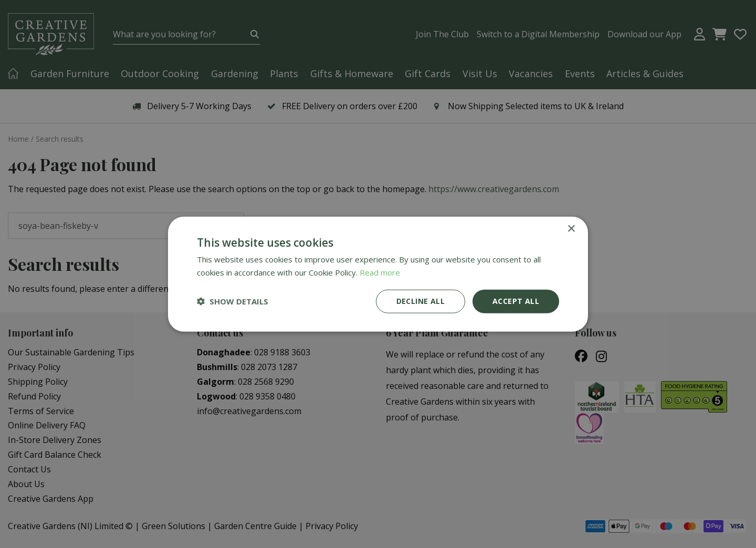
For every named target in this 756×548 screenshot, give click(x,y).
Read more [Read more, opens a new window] (380, 272)
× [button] (571, 229)
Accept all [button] (516, 301)
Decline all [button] (421, 301)
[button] (233, 301)
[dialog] (378, 274)
